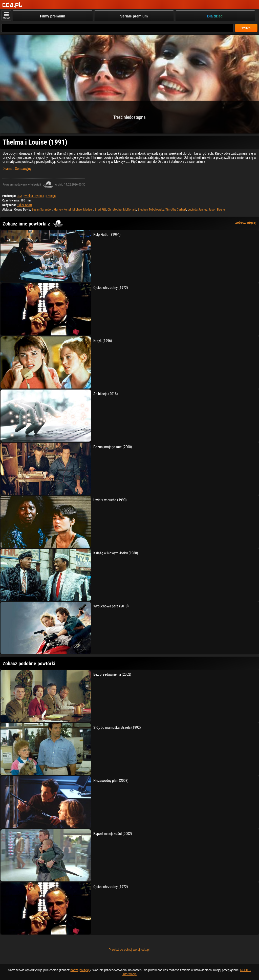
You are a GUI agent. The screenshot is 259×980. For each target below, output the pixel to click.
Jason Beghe (217, 209)
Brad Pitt (100, 209)
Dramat (8, 169)
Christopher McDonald (122, 209)
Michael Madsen (83, 209)
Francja (51, 196)
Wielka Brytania (34, 196)
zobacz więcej (246, 222)
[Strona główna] (13, 5)
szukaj (246, 28)
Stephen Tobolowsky (151, 209)
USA (19, 196)
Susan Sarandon (42, 209)
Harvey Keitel (62, 209)
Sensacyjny (23, 169)
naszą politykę (80, 970)
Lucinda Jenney (197, 209)
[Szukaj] (117, 28)
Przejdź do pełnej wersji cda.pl (130, 950)
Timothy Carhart (176, 209)
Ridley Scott (24, 205)
